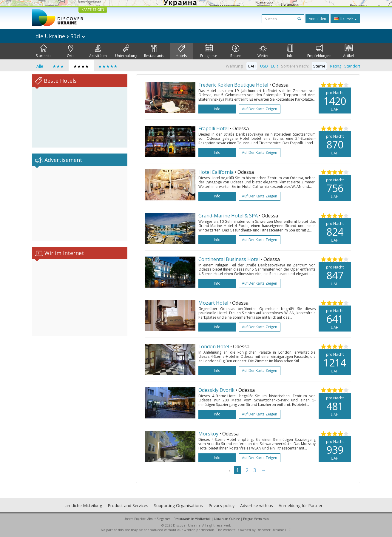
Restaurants (154, 51)
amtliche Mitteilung (84, 505)
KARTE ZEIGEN (93, 9)
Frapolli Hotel (214, 128)
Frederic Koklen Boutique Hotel (234, 85)
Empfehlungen (319, 51)
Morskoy (209, 434)
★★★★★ (108, 66)
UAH (252, 66)
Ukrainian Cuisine (227, 519)
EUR (274, 66)
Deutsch (345, 19)
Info (290, 51)
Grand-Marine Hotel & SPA (229, 216)
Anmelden (317, 19)
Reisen (236, 51)
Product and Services (128, 505)
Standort (352, 66)
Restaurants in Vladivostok (192, 519)
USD (264, 66)
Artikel (348, 51)
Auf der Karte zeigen (260, 109)
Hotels (181, 51)
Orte (71, 51)
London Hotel (214, 346)
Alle (40, 66)
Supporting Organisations (178, 505)
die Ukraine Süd (60, 36)
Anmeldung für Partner (301, 505)
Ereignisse (209, 51)
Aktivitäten (98, 51)
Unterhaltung (126, 51)
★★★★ (81, 66)
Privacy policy (222, 505)
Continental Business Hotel (230, 259)
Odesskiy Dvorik (217, 390)
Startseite (44, 51)
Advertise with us (257, 505)
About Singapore (159, 519)
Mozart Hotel (214, 303)
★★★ (58, 66)
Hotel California (217, 172)
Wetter (263, 51)
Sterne (319, 66)
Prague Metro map (256, 519)
